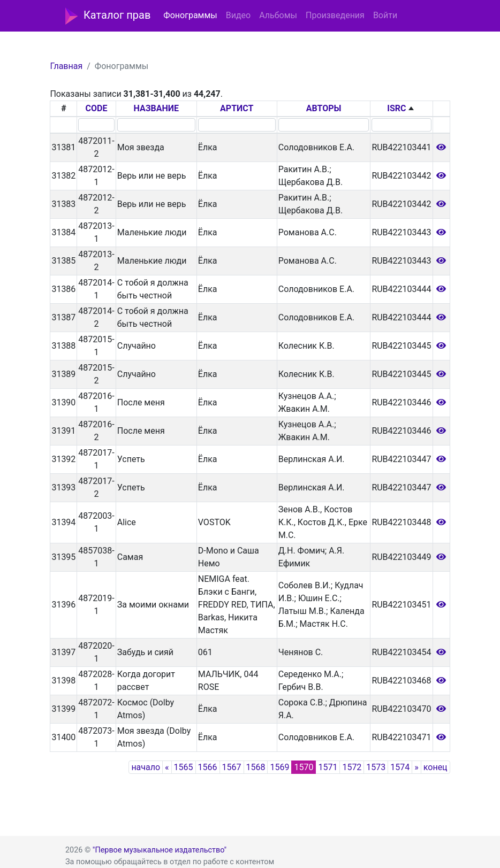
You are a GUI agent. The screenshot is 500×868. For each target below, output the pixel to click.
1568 (256, 767)
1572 (352, 767)
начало (146, 767)
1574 (400, 767)
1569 (279, 767)
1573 (376, 767)
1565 (184, 767)
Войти (385, 15)
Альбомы (278, 15)
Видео (238, 15)
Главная (66, 66)
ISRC (396, 108)
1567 (232, 767)
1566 (208, 767)
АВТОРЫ (324, 108)
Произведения (335, 15)
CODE (97, 108)
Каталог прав (108, 16)
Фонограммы (190, 15)
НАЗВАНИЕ (156, 108)
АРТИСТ (237, 108)
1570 (304, 767)
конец (435, 767)
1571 (328, 767)
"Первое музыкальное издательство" (160, 850)
